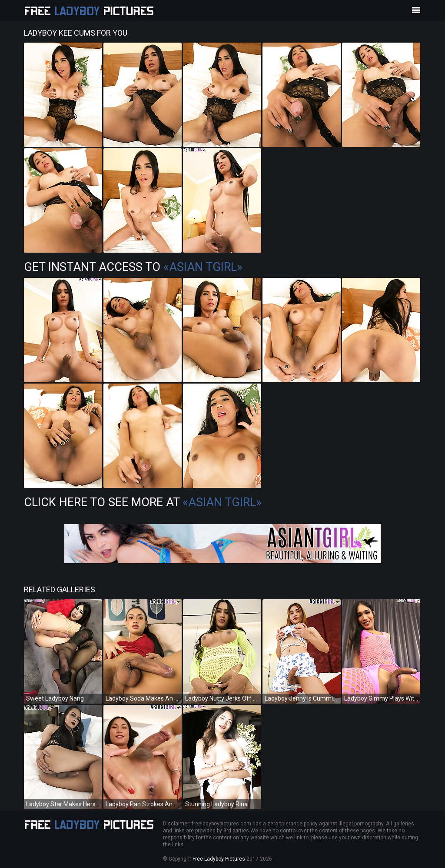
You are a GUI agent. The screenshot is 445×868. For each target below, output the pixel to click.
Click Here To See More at (143, 502)
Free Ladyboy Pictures (219, 859)
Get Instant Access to (133, 267)
